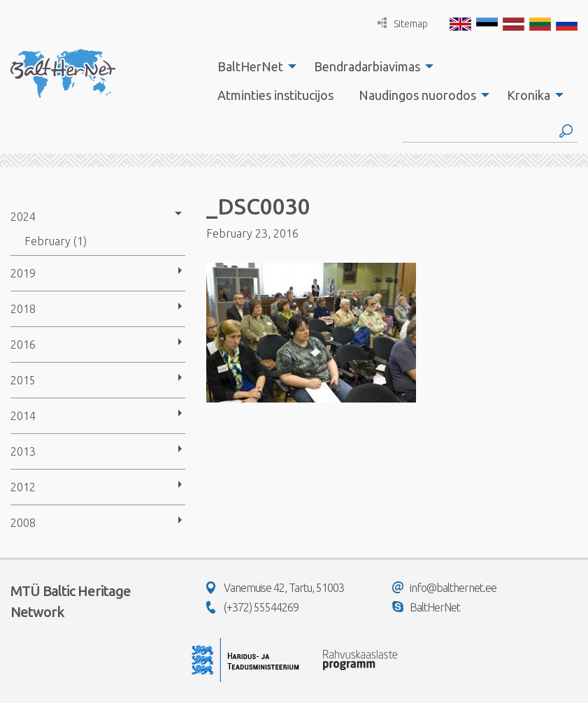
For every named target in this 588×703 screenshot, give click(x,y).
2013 (23, 451)
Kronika (529, 95)
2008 (23, 523)
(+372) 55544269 (252, 607)
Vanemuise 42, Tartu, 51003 (275, 588)
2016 (23, 345)
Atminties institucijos (275, 95)
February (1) (56, 241)
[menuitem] (253, 66)
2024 (23, 217)
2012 (23, 487)
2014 (23, 416)
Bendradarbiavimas (367, 66)
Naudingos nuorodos (417, 95)
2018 (23, 309)
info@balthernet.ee (444, 588)
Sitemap (403, 23)
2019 (23, 273)
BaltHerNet (250, 66)
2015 (23, 380)
